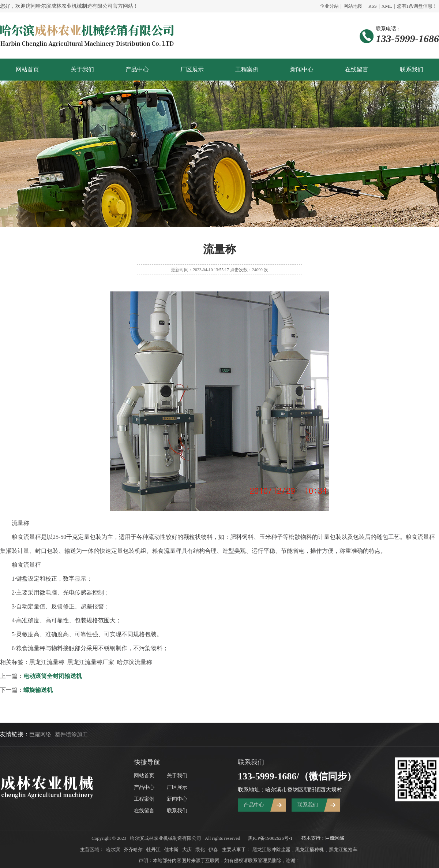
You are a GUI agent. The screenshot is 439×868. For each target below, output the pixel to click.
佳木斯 (171, 850)
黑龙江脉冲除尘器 (271, 850)
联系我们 (412, 69)
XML (387, 6)
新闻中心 (302, 69)
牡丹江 (153, 850)
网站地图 (353, 6)
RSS (373, 6)
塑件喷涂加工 (71, 734)
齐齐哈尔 (133, 850)
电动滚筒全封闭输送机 (53, 676)
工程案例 (247, 69)
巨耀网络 (40, 734)
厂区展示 (192, 69)
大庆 (187, 850)
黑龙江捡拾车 (343, 850)
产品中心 (137, 69)
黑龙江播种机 (309, 850)
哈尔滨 (113, 850)
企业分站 (329, 6)
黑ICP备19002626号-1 (270, 838)
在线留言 (357, 69)
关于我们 (82, 69)
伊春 (213, 850)
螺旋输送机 (38, 690)
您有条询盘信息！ (417, 6)
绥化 (200, 850)
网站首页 (27, 69)
